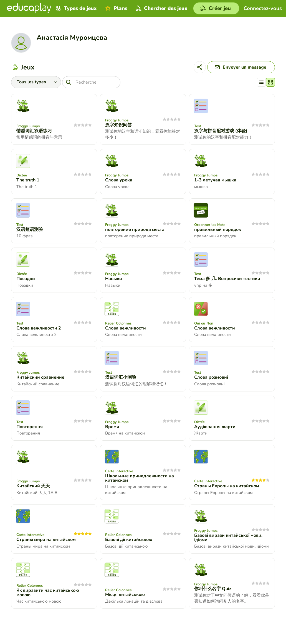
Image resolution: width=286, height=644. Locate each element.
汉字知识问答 (118, 125)
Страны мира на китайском (46, 540)
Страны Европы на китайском (227, 486)
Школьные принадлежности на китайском (140, 478)
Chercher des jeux (161, 8)
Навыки (114, 279)
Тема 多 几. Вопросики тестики (227, 279)
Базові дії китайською (129, 540)
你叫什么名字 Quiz (213, 589)
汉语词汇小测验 (121, 377)
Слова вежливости (126, 328)
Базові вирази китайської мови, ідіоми (228, 538)
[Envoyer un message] (241, 67)
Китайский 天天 (33, 486)
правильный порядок (218, 229)
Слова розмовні (211, 377)
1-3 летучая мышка (215, 180)
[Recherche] (91, 82)
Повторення (30, 427)
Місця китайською (125, 595)
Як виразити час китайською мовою (48, 593)
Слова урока (119, 180)
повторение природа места (135, 229)
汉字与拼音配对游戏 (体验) (221, 131)
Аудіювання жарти (215, 427)
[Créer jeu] (216, 8)
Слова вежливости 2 (39, 328)
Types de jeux (75, 8)
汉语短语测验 (30, 229)
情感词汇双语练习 (34, 131)
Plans (116, 8)
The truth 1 (28, 180)
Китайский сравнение (40, 377)
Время (112, 427)
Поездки (26, 279)
